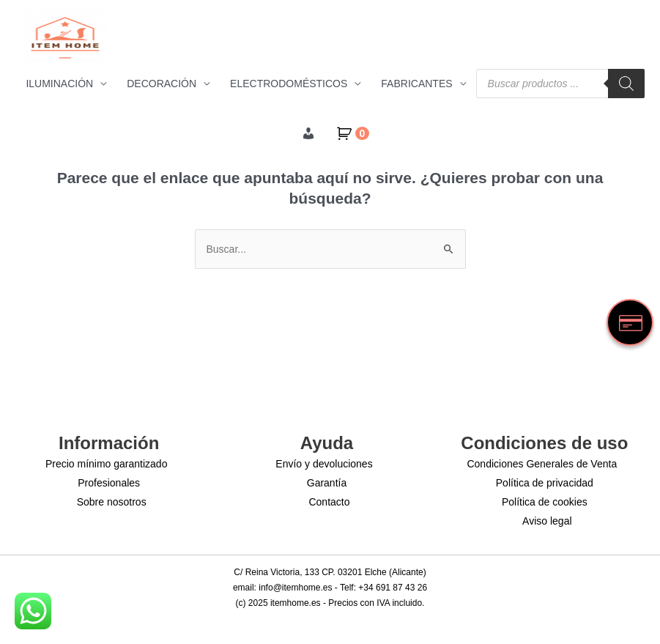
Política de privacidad (545, 483)
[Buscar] (626, 84)
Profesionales (109, 483)
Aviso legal (547, 521)
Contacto (329, 502)
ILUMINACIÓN (59, 84)
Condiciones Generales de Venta (542, 464)
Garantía (327, 483)
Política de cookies (545, 502)
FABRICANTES (416, 84)
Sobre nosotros (112, 502)
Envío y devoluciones (324, 464)
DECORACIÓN (162, 84)
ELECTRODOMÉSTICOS (289, 84)
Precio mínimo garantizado (107, 464)
